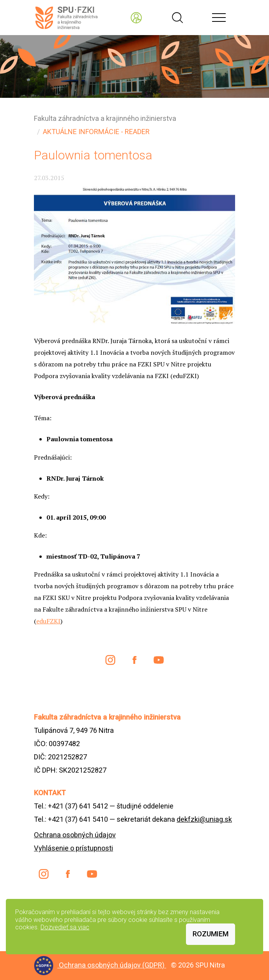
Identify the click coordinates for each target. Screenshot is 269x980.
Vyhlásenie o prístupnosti (73, 848)
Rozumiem (211, 934)
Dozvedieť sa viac (65, 927)
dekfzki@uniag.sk (204, 819)
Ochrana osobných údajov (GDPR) (112, 965)
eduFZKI (48, 621)
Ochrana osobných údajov (75, 835)
